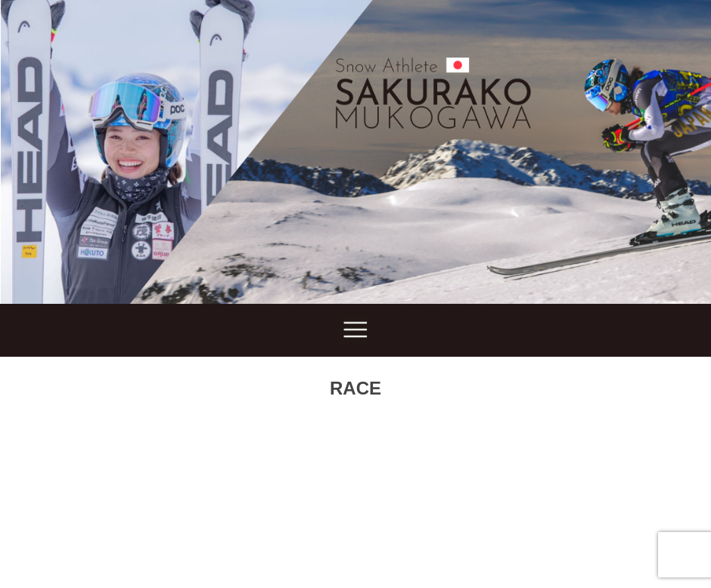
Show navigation (355, 330)
